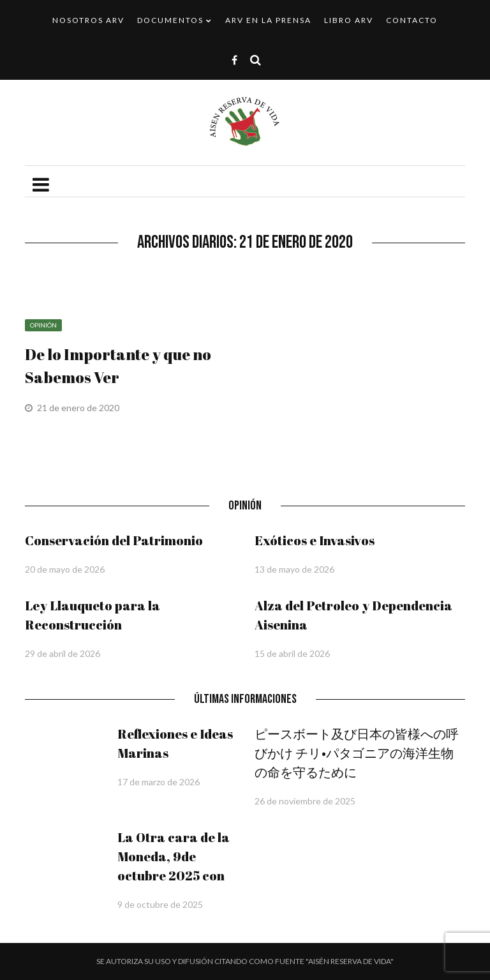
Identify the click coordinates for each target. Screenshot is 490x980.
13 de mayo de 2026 (294, 569)
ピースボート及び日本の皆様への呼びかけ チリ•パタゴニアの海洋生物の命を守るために (357, 753)
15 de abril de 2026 (292, 653)
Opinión (43, 325)
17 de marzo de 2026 (159, 782)
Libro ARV (349, 20)
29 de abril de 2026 (63, 653)
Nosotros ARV (88, 20)
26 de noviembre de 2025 (305, 801)
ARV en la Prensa (268, 20)
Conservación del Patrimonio (114, 540)
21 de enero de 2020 (79, 408)
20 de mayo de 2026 (65, 569)
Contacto (412, 20)
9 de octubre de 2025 (160, 904)
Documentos (170, 20)
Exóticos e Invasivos (315, 540)
